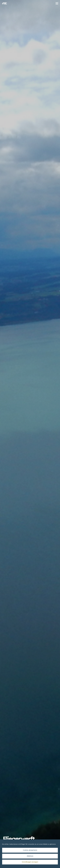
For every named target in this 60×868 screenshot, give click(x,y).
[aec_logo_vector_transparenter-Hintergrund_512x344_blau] (4, 3)
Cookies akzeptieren (30, 850)
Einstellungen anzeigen (30, 862)
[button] (57, 3)
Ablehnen (30, 856)
